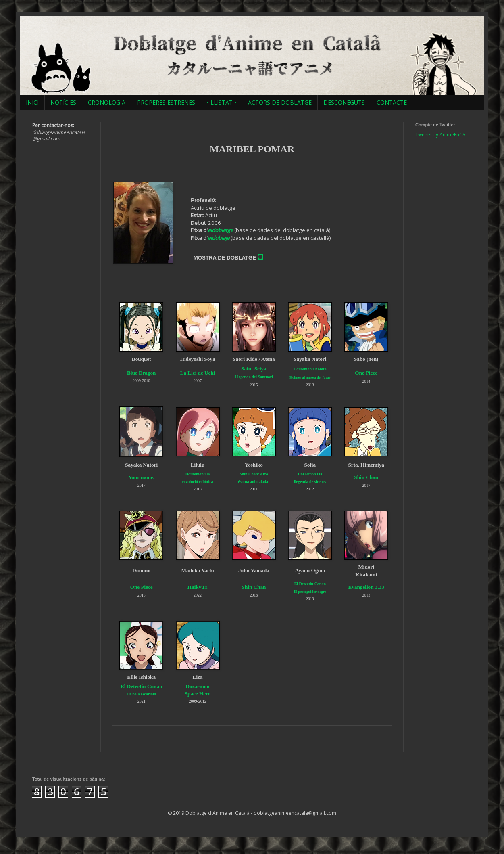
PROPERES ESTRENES (166, 102)
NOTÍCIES (63, 102)
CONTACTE (392, 102)
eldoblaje (219, 238)
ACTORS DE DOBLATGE (280, 102)
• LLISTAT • (222, 102)
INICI (32, 102)
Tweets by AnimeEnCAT (442, 135)
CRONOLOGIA (107, 102)
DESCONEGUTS (344, 102)
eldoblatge (220, 230)
